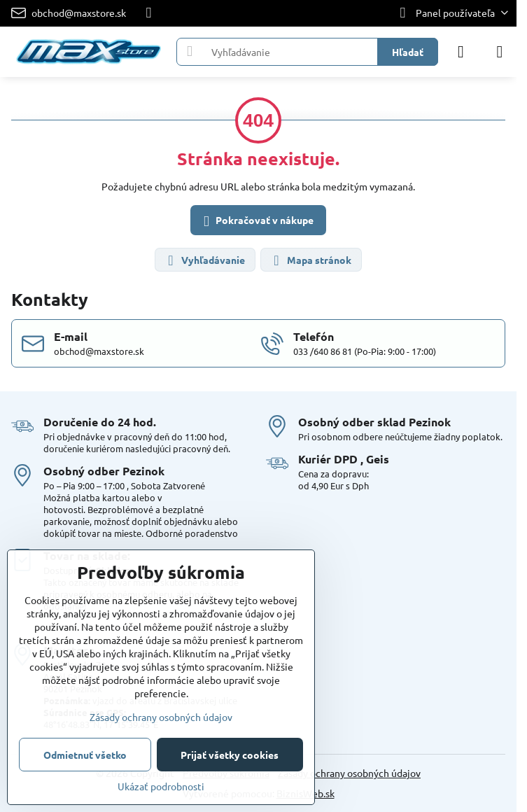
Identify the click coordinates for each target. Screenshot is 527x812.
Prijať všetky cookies (230, 755)
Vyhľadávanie (204, 261)
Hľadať (408, 52)
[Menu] (500, 52)
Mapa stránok (310, 261)
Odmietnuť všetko (85, 755)
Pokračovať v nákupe (256, 221)
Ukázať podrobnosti (161, 786)
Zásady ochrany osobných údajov (349, 773)
